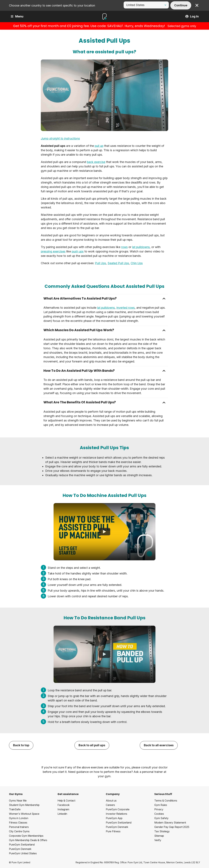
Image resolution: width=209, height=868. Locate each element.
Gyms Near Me (18, 801)
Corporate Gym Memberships (26, 836)
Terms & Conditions (166, 801)
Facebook (64, 805)
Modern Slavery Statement (170, 823)
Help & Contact (66, 801)
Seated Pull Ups (118, 263)
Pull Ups (100, 263)
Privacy (159, 809)
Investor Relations (117, 814)
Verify (158, 840)
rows (124, 247)
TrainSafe (15, 809)
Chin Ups (137, 263)
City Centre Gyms (19, 831)
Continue (181, 5)
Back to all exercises (159, 745)
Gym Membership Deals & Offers (28, 840)
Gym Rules (161, 805)
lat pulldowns (141, 247)
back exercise (96, 162)
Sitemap (159, 836)
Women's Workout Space (24, 814)
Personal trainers (19, 827)
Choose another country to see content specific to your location (52, 5)
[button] (104, 298)
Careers (110, 805)
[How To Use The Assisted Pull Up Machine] (104, 532)
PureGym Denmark (20, 849)
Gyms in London (19, 818)
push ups (78, 251)
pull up (99, 146)
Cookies (159, 814)
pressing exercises (53, 251)
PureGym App (114, 818)
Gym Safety (161, 818)
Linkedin (62, 814)
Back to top (21, 745)
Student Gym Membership (24, 805)
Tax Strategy (162, 831)
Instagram (63, 809)
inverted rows (126, 308)
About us (111, 801)
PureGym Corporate (118, 809)
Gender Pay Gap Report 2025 (172, 827)
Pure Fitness (113, 831)
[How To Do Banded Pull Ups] (104, 654)
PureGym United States (23, 853)
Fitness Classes (18, 823)
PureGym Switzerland (22, 845)
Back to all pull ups (92, 745)
